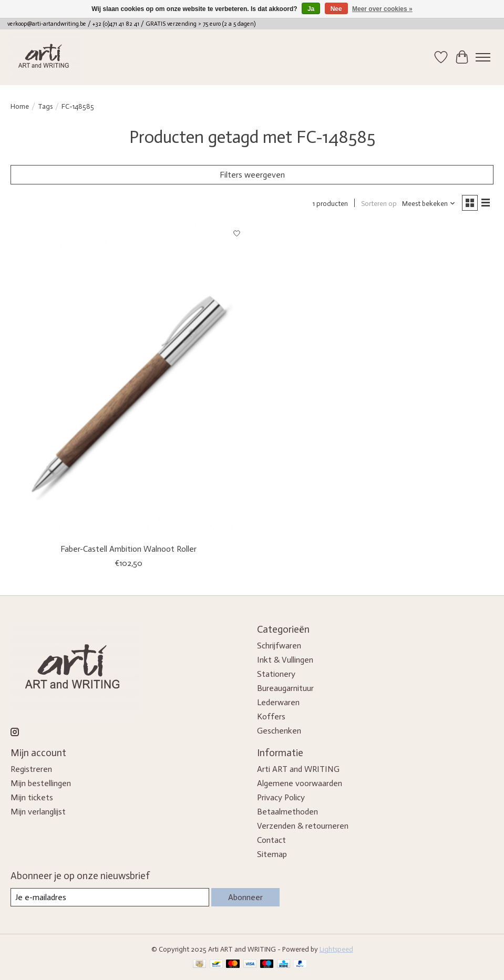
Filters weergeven (252, 175)
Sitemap (272, 854)
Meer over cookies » (382, 9)
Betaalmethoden (287, 812)
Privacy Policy (281, 797)
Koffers (271, 716)
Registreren (31, 769)
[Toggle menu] (483, 57)
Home (20, 106)
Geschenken (279, 731)
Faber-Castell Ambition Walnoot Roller (128, 549)
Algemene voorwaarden (300, 783)
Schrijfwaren (279, 646)
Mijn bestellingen (41, 783)
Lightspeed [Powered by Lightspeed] (336, 949)
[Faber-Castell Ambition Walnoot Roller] (128, 380)
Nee (336, 9)
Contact (271, 840)
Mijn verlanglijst (38, 812)
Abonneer (245, 897)
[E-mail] (110, 897)
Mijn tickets (32, 797)
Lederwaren (278, 702)
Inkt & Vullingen (285, 660)
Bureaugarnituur (285, 688)
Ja (311, 9)
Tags (45, 106)
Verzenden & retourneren (303, 826)
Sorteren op (379, 203)
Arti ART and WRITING (298, 769)
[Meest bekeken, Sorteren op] (429, 203)
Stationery (276, 674)
